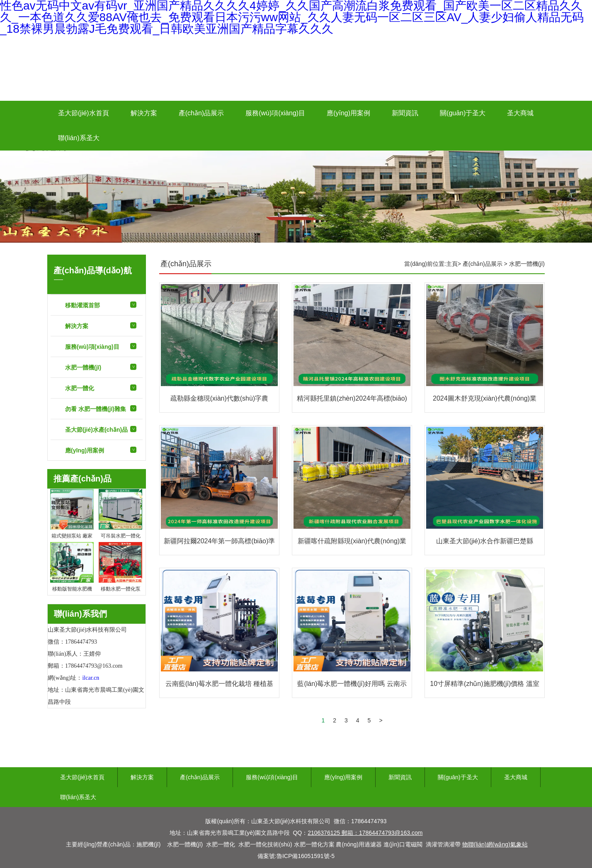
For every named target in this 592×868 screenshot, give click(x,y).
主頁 (452, 264)
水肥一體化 (80, 388)
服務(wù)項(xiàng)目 (275, 113)
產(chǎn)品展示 (201, 113)
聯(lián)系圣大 (79, 138)
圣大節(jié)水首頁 (84, 113)
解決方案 (144, 113)
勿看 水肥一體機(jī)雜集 (96, 409)
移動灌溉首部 (82, 305)
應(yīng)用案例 (348, 113)
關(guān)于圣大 (463, 113)
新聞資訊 (405, 113)
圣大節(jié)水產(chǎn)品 (96, 430)
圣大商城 (520, 113)
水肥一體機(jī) (83, 367)
